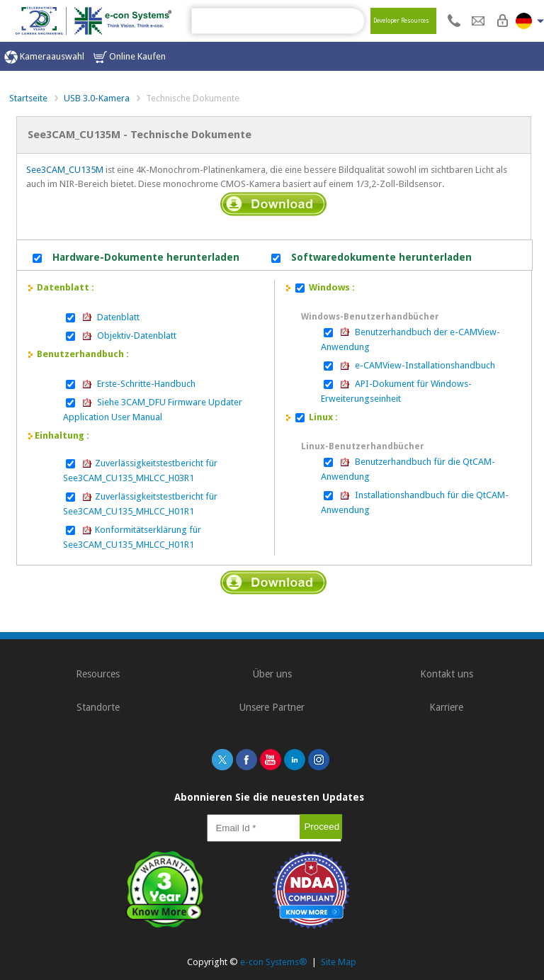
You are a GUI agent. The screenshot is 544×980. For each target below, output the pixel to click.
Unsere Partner (272, 707)
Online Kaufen (130, 57)
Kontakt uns (447, 674)
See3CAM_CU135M (65, 170)
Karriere (446, 707)
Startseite (28, 98)
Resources (98, 674)
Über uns (272, 674)
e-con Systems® (274, 962)
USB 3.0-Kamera (97, 98)
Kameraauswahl (44, 57)
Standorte (98, 707)
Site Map (339, 962)
